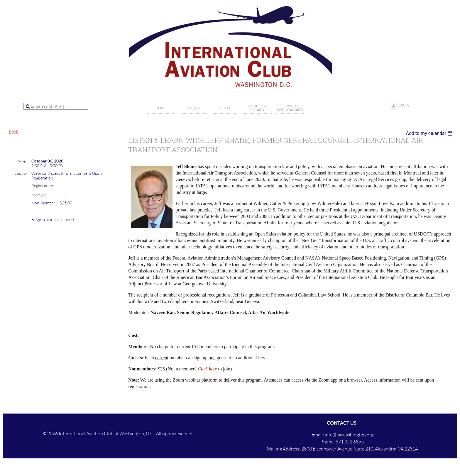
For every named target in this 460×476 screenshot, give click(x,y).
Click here (207, 369)
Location (21, 173)
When (23, 161)
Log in (404, 105)
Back (13, 132)
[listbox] (430, 133)
